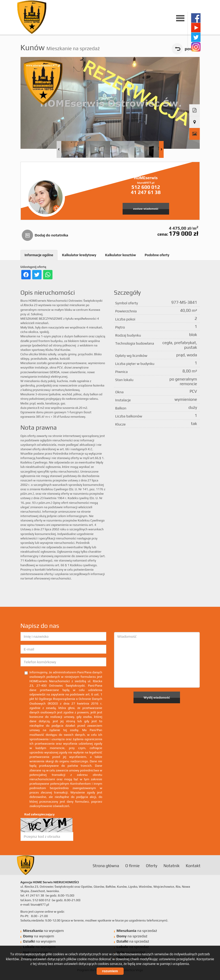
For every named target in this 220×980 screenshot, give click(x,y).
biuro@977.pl (146, 183)
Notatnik (171, 866)
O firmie (132, 866)
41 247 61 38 (146, 192)
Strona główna (106, 866)
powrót (192, 49)
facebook (196, 18)
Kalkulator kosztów (120, 255)
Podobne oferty (157, 255)
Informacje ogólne (39, 255)
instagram (196, 47)
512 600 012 (146, 187)
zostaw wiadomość (146, 209)
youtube (196, 27)
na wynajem (44, 931)
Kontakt (193, 866)
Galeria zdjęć (194, 134)
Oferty (152, 866)
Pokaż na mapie (194, 122)
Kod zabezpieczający (40, 814)
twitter (196, 37)
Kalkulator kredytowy (79, 255)
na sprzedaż (137, 931)
